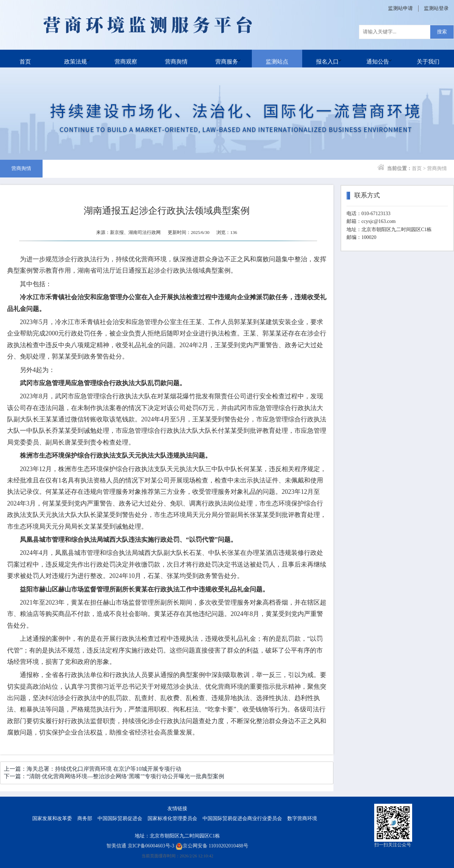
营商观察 (126, 58)
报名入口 (327, 58)
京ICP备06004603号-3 (151, 846)
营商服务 (227, 58)
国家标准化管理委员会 (172, 818)
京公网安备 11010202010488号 (212, 846)
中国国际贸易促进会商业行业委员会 (242, 818)
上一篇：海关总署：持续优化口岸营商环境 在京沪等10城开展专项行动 (93, 769)
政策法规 (76, 58)
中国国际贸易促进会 (120, 818)
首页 (25, 58)
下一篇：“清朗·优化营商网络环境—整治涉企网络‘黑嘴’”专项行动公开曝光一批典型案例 (114, 776)
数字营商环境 (302, 818)
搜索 (442, 32)
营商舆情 (176, 58)
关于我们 (428, 58)
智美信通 (116, 846)
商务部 (85, 818)
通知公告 (378, 58)
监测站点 (277, 58)
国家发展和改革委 (52, 818)
